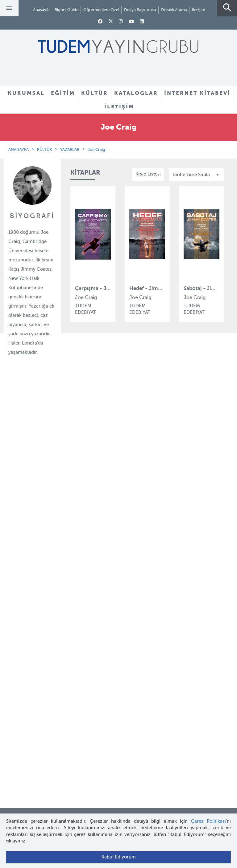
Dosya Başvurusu (140, 10)
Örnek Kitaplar (134, 525)
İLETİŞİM (119, 107)
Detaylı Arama (174, 10)
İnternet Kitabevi (27, 660)
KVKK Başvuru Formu (32, 547)
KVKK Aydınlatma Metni (34, 536)
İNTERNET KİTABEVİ (197, 93)
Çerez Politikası (209, 821)
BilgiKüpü (81, 513)
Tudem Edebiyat (88, 524)
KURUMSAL (26, 93)
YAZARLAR (70, 149)
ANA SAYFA (19, 149)
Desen (77, 558)
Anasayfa (41, 10)
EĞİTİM (63, 93)
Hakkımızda (22, 491)
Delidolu (79, 569)
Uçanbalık (81, 536)
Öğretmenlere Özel (101, 10)
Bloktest (79, 502)
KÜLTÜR (95, 93)
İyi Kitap (79, 581)
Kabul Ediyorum (119, 857)
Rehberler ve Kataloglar (143, 536)
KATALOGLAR (136, 93)
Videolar (127, 547)
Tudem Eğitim (85, 491)
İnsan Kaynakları (27, 513)
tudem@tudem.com (118, 765)
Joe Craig (96, 149)
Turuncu (79, 592)
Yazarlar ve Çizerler (139, 503)
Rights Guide (67, 10)
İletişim (199, 10)
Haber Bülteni (24, 524)
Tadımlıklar (130, 514)
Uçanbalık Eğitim (89, 547)
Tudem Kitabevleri (29, 502)
